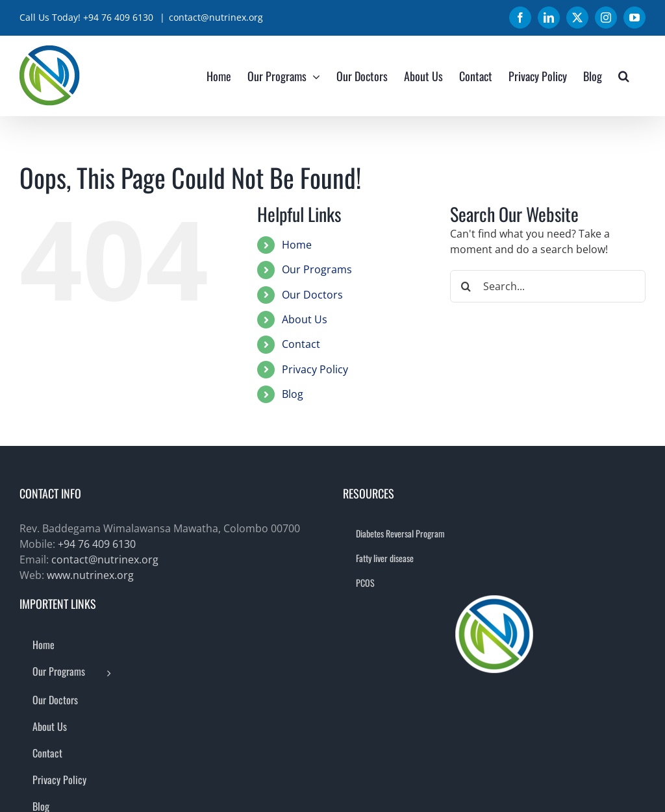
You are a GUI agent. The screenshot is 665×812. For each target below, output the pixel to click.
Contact (301, 344)
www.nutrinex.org (90, 575)
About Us (305, 319)
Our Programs (317, 269)
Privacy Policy (315, 369)
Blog (293, 394)
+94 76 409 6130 (97, 544)
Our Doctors (312, 295)
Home (297, 245)
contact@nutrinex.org (216, 17)
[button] (624, 76)
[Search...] (548, 286)
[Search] (466, 286)
